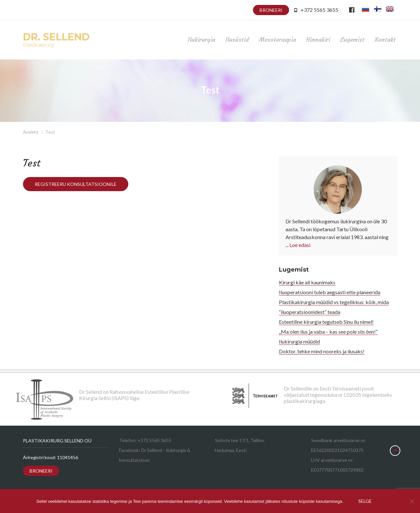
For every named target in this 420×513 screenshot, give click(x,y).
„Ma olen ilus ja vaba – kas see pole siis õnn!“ (328, 332)
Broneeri (271, 10)
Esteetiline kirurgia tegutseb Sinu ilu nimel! (326, 322)
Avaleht (31, 132)
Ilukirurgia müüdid (299, 341)
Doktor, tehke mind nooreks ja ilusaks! (322, 351)
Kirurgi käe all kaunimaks (307, 282)
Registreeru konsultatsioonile (76, 184)
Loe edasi (300, 245)
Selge (365, 501)
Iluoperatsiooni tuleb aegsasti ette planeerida (330, 292)
